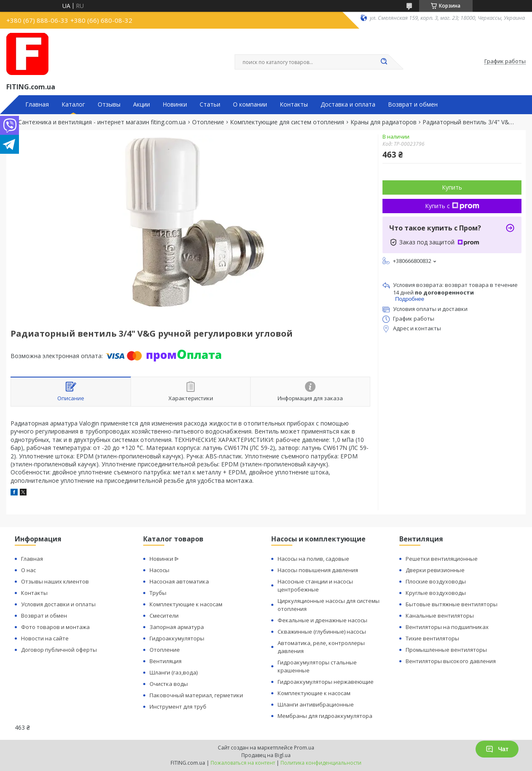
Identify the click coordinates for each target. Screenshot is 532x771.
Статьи (210, 104)
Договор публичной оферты (59, 650)
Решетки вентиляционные (442, 559)
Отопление (208, 122)
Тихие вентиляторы (432, 638)
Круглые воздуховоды (436, 593)
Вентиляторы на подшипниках (447, 627)
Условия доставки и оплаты (58, 604)
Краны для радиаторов (384, 122)
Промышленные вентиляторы (446, 650)
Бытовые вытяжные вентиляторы (452, 604)
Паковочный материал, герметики (196, 695)
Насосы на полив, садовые (313, 559)
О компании (250, 104)
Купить (452, 187)
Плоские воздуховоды (436, 581)
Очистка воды (169, 684)
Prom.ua (304, 748)
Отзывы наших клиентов (55, 581)
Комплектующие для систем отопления (287, 122)
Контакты (294, 104)
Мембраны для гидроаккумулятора (325, 716)
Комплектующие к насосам (186, 604)
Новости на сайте (45, 638)
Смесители (164, 616)
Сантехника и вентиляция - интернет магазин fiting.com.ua (102, 122)
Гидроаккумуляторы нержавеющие (326, 682)
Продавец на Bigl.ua (266, 755)
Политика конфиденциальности (321, 763)
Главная (37, 104)
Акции (142, 104)
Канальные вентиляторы (440, 616)
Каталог (73, 104)
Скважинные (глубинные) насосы (322, 632)
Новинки (175, 104)
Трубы (158, 593)
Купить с (452, 206)
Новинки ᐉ (164, 559)
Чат (497, 749)
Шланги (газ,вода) (174, 672)
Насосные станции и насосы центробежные (315, 585)
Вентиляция (166, 661)
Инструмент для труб (178, 707)
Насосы (159, 570)
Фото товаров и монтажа (55, 627)
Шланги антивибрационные (316, 704)
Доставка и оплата (348, 104)
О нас (28, 570)
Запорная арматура (177, 627)
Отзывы (109, 104)
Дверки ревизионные (435, 570)
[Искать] (384, 62)
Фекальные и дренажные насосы (322, 620)
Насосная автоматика (179, 581)
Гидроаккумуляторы (177, 638)
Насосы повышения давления (318, 570)
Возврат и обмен (413, 104)
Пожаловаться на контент (243, 763)
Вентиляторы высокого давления (451, 661)
